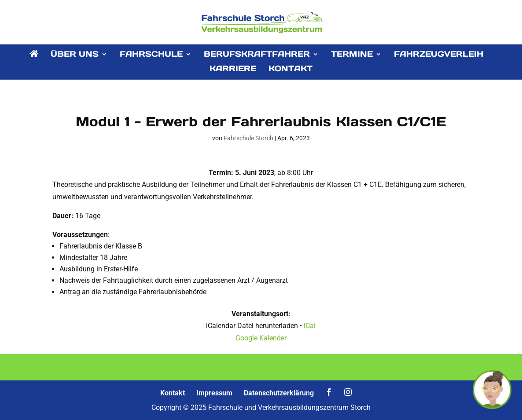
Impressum (214, 393)
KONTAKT (290, 69)
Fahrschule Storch (248, 138)
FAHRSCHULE (151, 55)
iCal (310, 326)
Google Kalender (261, 338)
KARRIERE (233, 69)
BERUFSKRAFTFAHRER (257, 55)
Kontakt (173, 393)
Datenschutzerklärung (279, 393)
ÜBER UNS (75, 55)
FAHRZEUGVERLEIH (439, 55)
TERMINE (352, 55)
